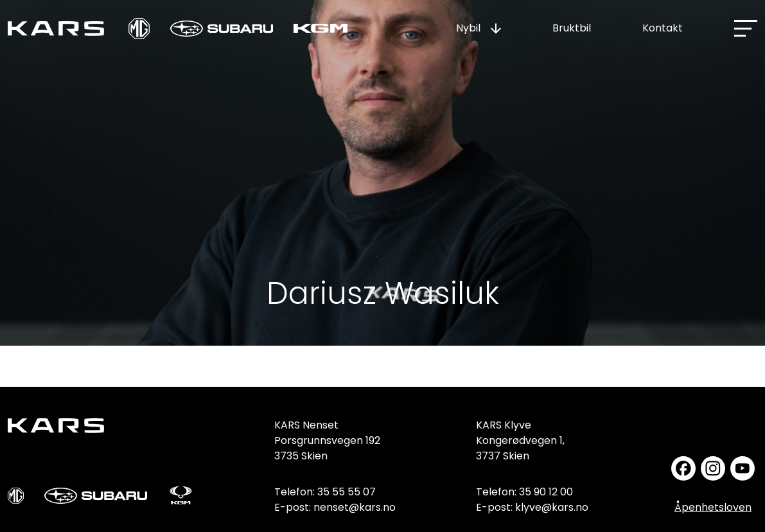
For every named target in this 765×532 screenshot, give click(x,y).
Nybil (468, 28)
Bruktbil (572, 28)
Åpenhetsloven (713, 507)
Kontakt (663, 28)
